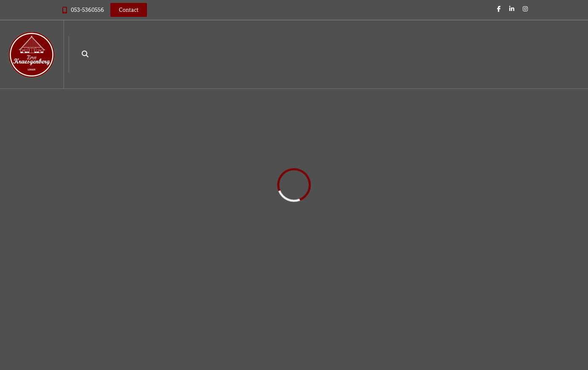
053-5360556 (87, 10)
